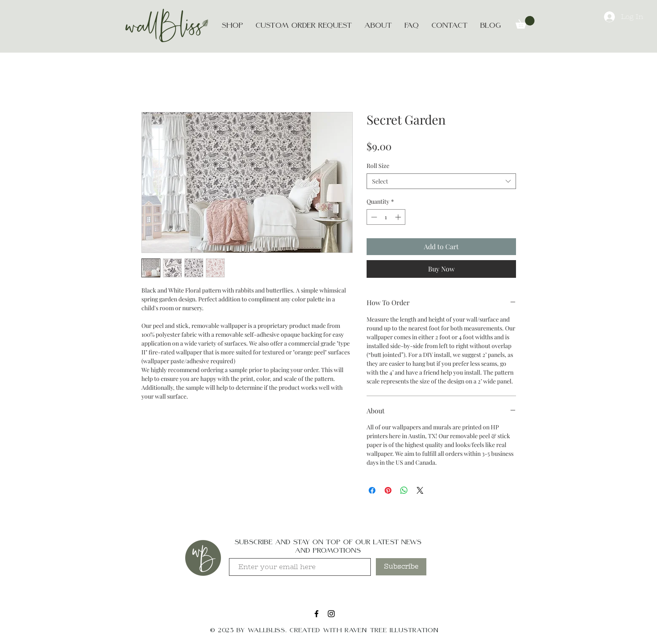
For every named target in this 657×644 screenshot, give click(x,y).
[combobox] (441, 181)
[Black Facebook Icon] (317, 614)
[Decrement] (373, 217)
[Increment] (399, 217)
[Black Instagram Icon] (331, 614)
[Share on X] (420, 490)
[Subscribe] (401, 567)
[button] (525, 22)
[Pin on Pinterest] (388, 490)
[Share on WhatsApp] (404, 490)
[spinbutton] (386, 217)
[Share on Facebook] (372, 490)
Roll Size (378, 166)
